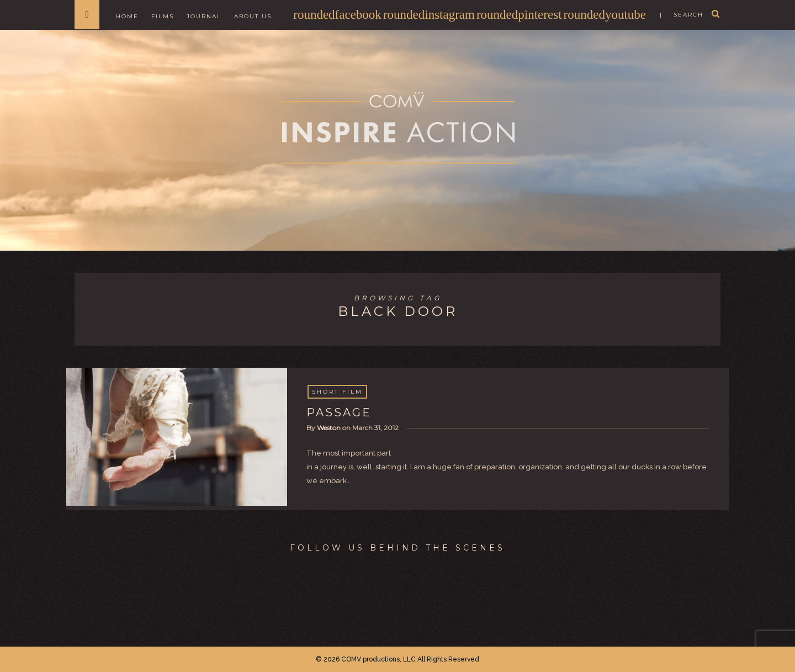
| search (682, 15)
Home (127, 16)
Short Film (337, 392)
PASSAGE (339, 412)
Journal (204, 16)
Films (163, 16)
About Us (253, 16)
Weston (329, 428)
